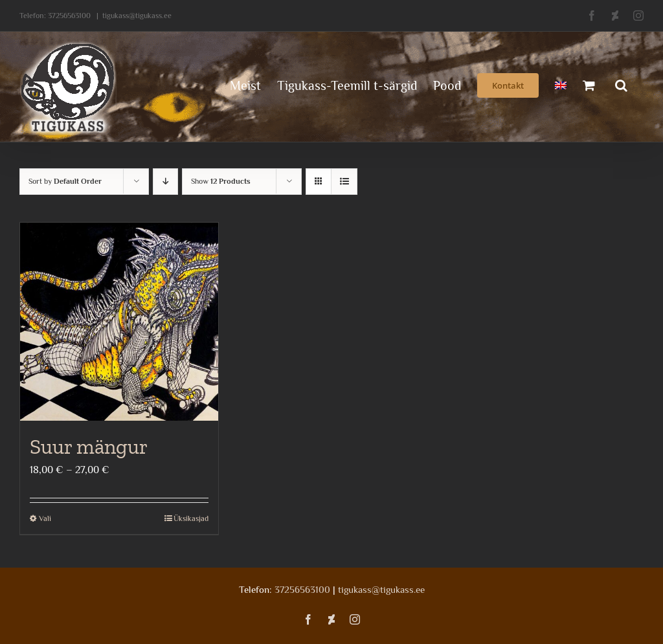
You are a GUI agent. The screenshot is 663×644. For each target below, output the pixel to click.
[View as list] (344, 182)
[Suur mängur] (119, 322)
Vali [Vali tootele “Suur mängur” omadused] (45, 518)
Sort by (65, 181)
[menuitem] (561, 84)
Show (221, 181)
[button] (621, 84)
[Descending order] (165, 182)
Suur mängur (89, 447)
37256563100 (69, 16)
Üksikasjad (191, 518)
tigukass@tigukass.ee (137, 16)
